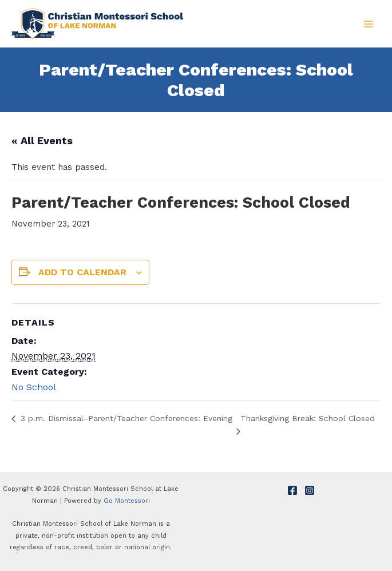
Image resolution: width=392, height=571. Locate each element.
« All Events (42, 140)
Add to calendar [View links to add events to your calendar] (82, 272)
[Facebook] (292, 490)
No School (34, 387)
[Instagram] (310, 490)
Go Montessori (127, 501)
